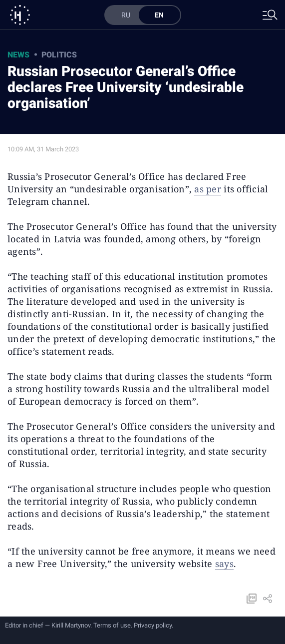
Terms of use (112, 625)
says (224, 564)
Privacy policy (153, 625)
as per (208, 189)
